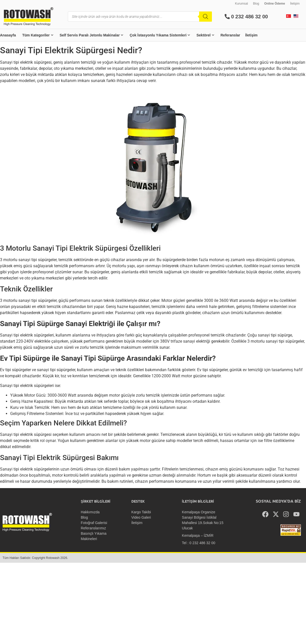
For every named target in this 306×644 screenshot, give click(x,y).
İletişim (295, 4)
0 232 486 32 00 (246, 17)
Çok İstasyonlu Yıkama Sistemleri (160, 35)
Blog (256, 4)
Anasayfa (8, 35)
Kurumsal (242, 4)
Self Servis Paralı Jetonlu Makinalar (92, 35)
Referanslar (230, 35)
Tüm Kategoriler (38, 35)
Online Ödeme (275, 4)
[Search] (206, 17)
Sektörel (205, 35)
